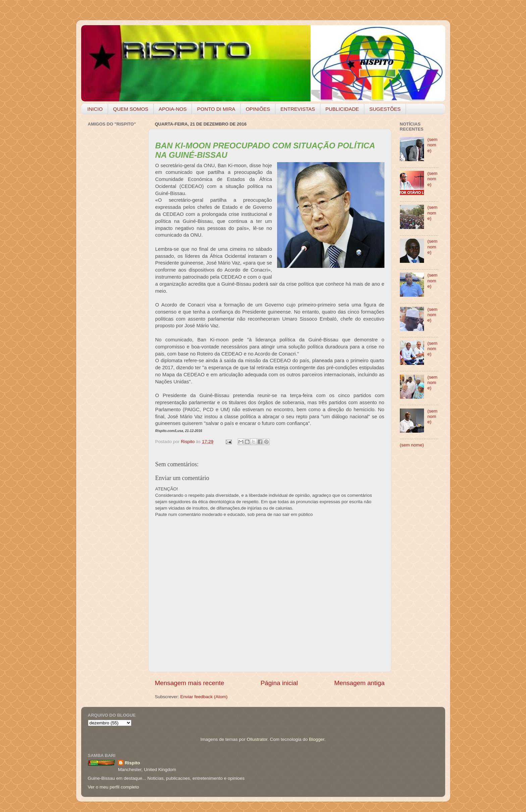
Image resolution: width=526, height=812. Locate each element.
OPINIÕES (258, 109)
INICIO (95, 109)
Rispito (133, 763)
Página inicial (279, 683)
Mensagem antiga (359, 683)
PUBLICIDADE (342, 109)
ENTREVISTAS (298, 109)
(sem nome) (432, 145)
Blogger (317, 739)
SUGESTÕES (385, 109)
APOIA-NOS (173, 109)
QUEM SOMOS (131, 109)
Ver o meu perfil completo (114, 787)
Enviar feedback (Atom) (204, 697)
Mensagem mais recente (190, 683)
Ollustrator (257, 739)
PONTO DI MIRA (216, 109)
